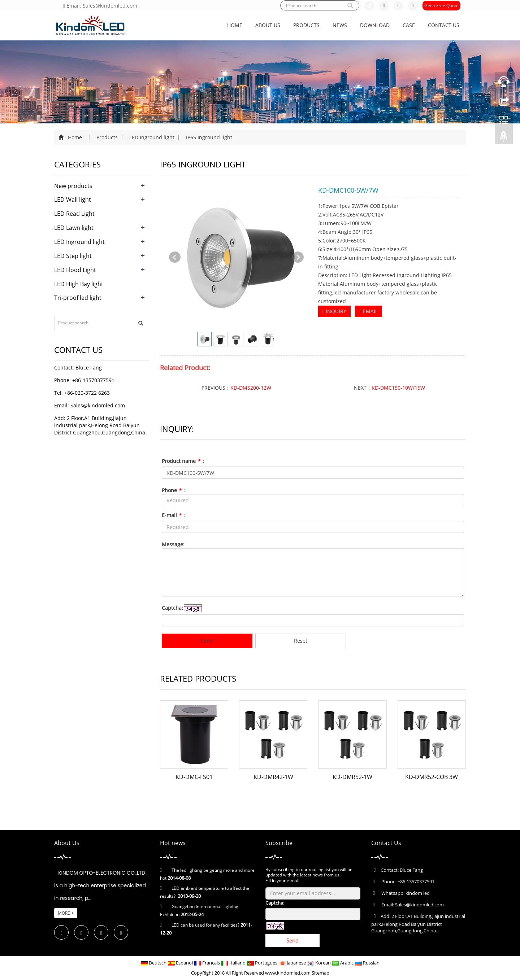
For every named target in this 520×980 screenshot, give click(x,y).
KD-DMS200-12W (251, 388)
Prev (175, 257)
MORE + (66, 913)
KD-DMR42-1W (273, 777)
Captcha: (172, 608)
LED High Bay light (79, 284)
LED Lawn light (74, 228)
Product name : (183, 461)
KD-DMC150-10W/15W (398, 388)
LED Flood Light (75, 270)
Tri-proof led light (78, 298)
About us (268, 25)
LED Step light (73, 256)
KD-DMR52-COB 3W (432, 777)
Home (235, 25)
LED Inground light (152, 137)
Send (207, 641)
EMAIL (368, 311)
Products (306, 25)
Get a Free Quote (441, 6)
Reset (301, 641)
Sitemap (320, 973)
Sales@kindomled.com (98, 405)
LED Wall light (73, 200)
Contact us (444, 25)
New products (73, 186)
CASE (409, 25)
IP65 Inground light (208, 137)
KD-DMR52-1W (352, 777)
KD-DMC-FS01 (194, 777)
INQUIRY (334, 311)
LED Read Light (74, 214)
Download (375, 25)
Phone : (174, 490)
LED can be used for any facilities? (205, 925)
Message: (173, 544)
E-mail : (174, 515)
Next (298, 257)
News (340, 25)
